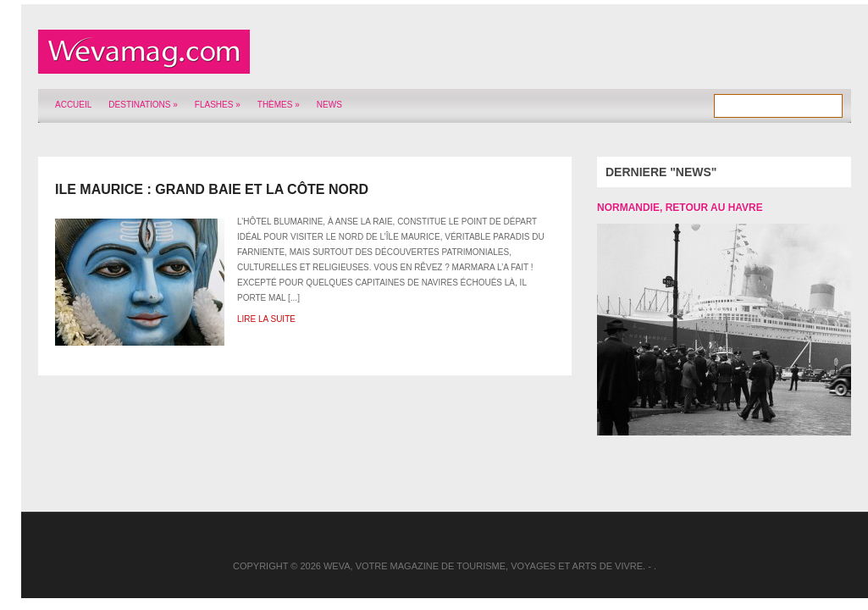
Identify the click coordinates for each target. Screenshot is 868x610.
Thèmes (279, 105)
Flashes (218, 105)
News (329, 105)
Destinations (143, 105)
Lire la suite (266, 319)
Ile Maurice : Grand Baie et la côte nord (212, 189)
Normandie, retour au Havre (680, 208)
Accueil (73, 105)
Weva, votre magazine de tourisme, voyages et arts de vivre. (484, 566)
